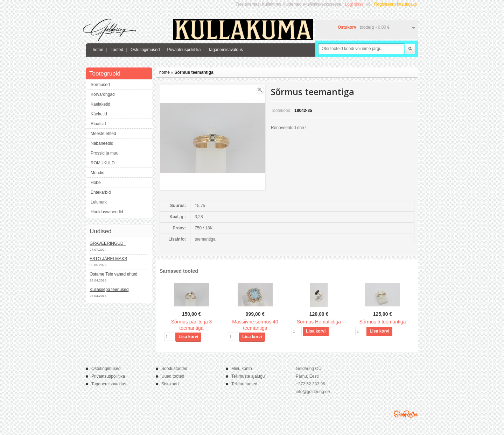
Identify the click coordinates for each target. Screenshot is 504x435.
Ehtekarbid (101, 192)
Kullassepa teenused (109, 290)
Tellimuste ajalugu (248, 376)
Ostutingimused (145, 50)
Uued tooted (173, 376)
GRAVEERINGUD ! (108, 243)
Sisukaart (170, 384)
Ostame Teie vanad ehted (114, 274)
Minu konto (242, 369)
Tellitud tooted (244, 384)
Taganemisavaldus (225, 50)
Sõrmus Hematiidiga (319, 322)
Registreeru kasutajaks (395, 4)
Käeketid (99, 114)
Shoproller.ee (406, 414)
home (98, 50)
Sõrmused (100, 85)
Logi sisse (354, 4)
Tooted (117, 50)
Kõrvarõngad (103, 94)
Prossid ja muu (104, 153)
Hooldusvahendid (107, 212)
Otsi (410, 49)
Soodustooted (174, 369)
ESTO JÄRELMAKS (108, 259)
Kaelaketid (100, 104)
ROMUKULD (103, 163)
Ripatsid (98, 124)
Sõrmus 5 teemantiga (382, 322)
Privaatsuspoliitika (184, 50)
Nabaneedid (102, 143)
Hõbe (96, 183)
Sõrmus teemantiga (194, 72)
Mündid (97, 173)
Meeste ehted (103, 134)
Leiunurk (99, 202)
